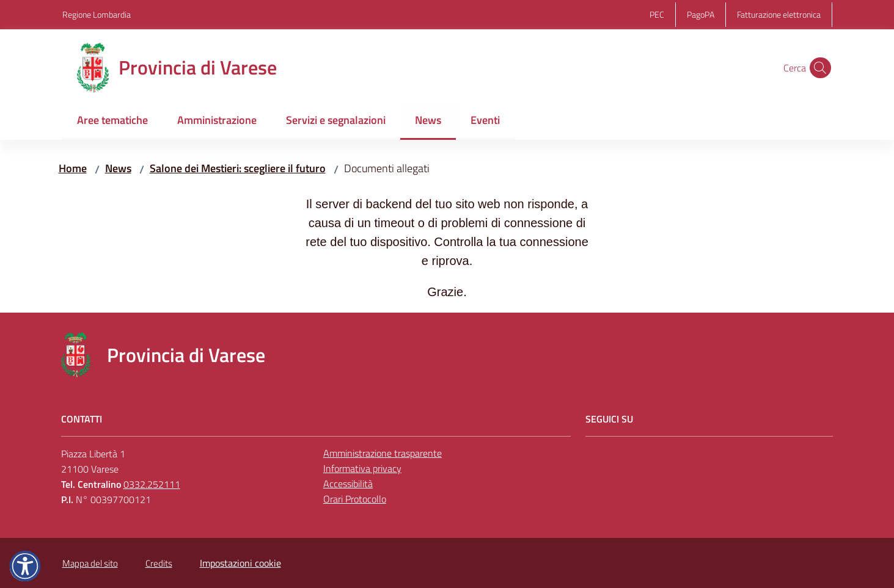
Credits (159, 563)
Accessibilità (348, 484)
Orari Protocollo (355, 499)
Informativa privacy (362, 468)
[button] (818, 68)
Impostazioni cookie (240, 563)
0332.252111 (152, 484)
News (118, 168)
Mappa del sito (90, 563)
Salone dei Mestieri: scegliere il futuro (238, 168)
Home (73, 168)
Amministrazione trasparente (383, 453)
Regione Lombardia (97, 14)
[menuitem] (112, 121)
